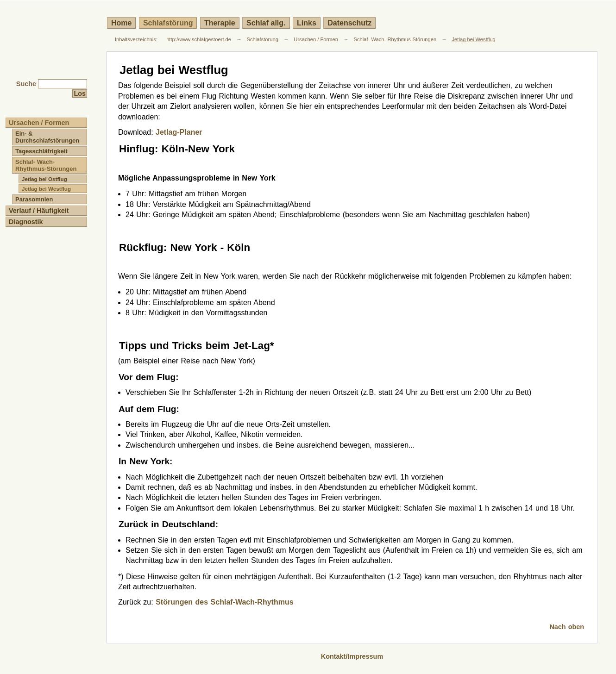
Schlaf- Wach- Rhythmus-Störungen (395, 39)
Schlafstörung (168, 23)
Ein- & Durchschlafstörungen (47, 137)
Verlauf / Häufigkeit (39, 211)
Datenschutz (349, 23)
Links (307, 23)
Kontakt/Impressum (352, 656)
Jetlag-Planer (179, 132)
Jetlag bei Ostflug (44, 179)
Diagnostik (26, 222)
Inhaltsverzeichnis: (136, 39)
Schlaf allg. (266, 23)
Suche (26, 84)
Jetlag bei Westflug (474, 39)
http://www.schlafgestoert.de (199, 39)
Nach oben (567, 627)
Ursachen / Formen (316, 39)
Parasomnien (34, 199)
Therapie (220, 23)
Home (121, 23)
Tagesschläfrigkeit (41, 151)
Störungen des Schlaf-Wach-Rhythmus (224, 602)
